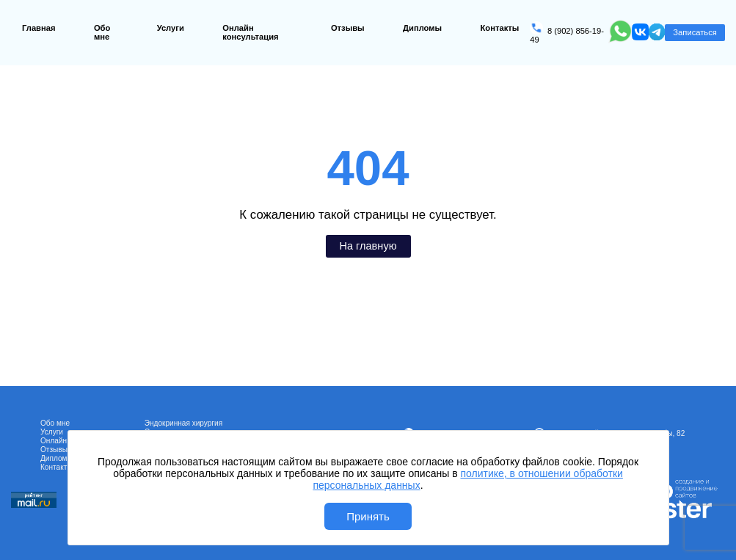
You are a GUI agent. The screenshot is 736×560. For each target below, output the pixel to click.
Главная (39, 28)
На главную (368, 246)
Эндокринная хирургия (183, 423)
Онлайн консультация (250, 32)
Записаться (695, 32)
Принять (368, 516)
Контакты (500, 28)
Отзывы (348, 28)
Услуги (171, 28)
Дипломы (422, 28)
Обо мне (102, 32)
